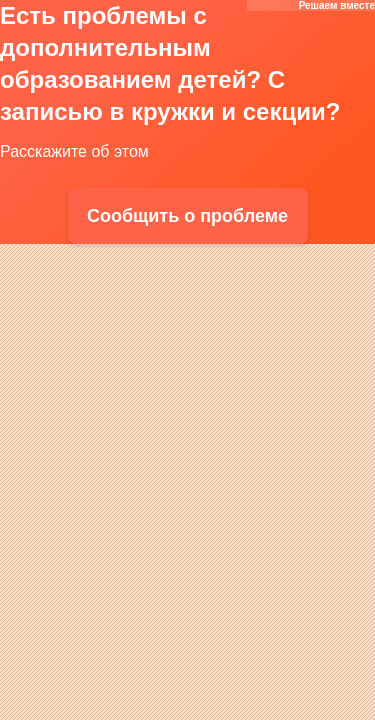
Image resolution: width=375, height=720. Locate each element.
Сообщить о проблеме (187, 216)
